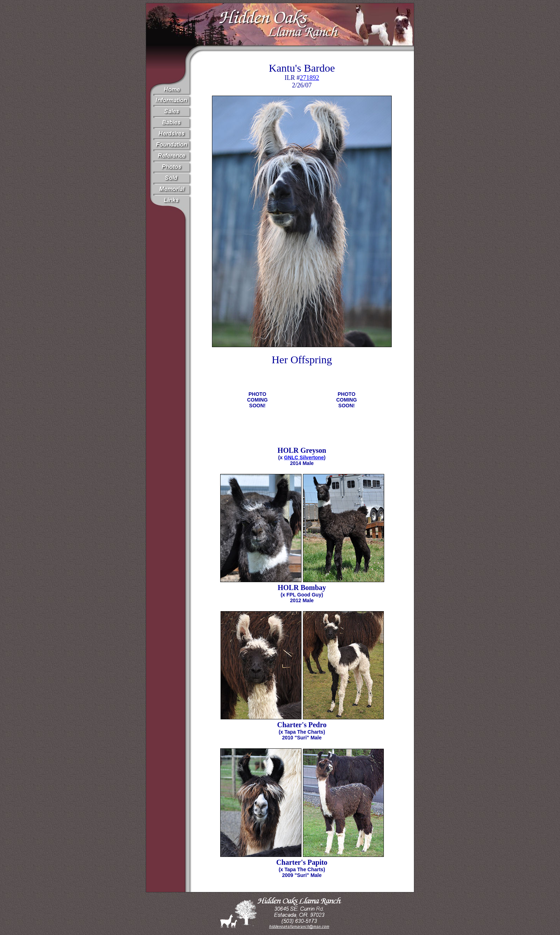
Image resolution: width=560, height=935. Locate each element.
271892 (309, 78)
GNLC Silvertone (304, 457)
